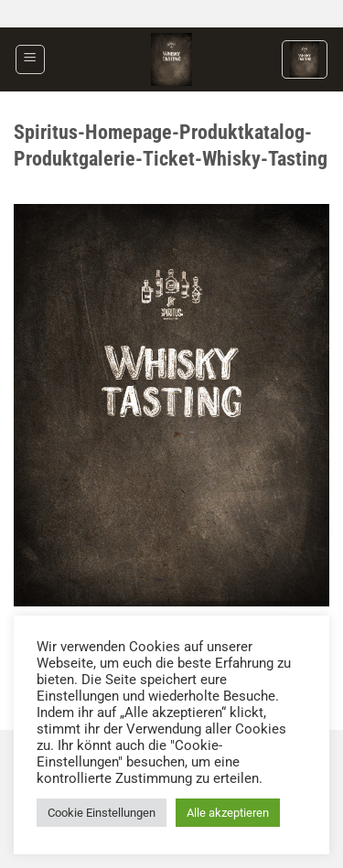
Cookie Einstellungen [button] (102, 813)
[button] (30, 59)
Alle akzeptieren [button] (228, 813)
